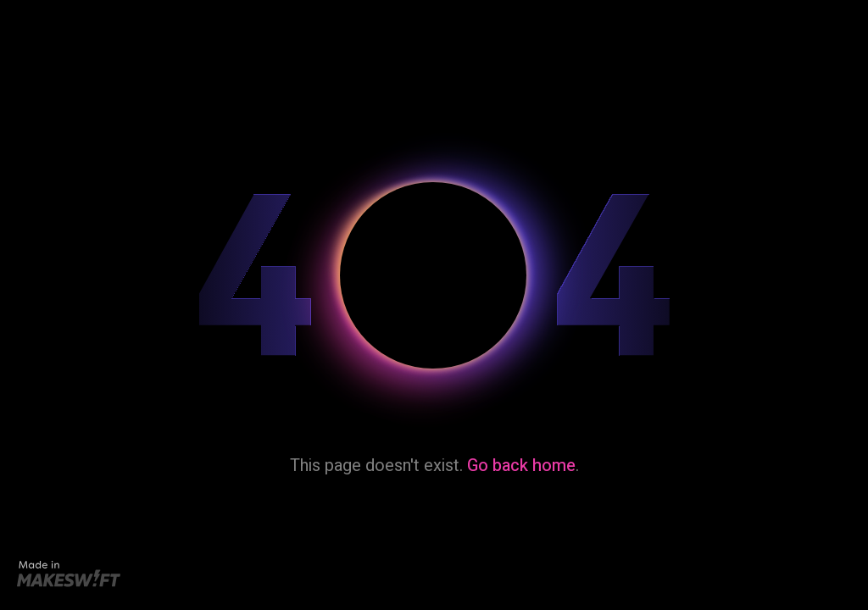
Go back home (521, 466)
